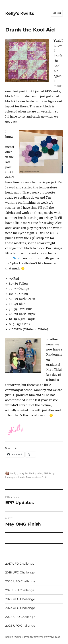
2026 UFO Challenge (20, 626)
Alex (40, 473)
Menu (57, 13)
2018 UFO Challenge (20, 572)
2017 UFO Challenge (20, 564)
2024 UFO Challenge (20, 617)
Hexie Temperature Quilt (33, 477)
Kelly (13, 473)
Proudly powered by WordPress (42, 637)
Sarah (17, 258)
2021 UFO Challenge (20, 590)
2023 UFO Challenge (20, 608)
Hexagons (11, 477)
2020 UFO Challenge (20, 581)
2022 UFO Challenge (20, 599)
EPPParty (49, 473)
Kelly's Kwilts (20, 13)
